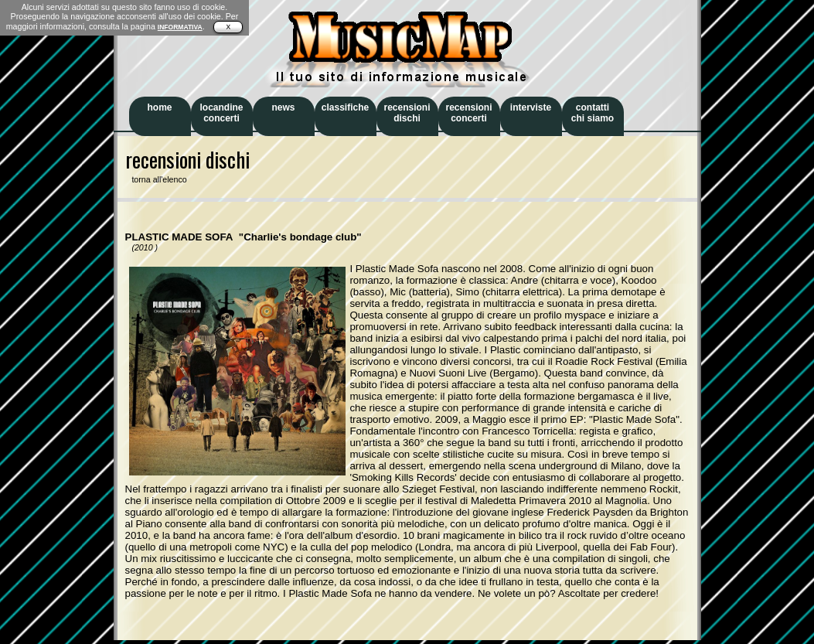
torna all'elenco (156, 179)
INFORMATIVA (180, 27)
